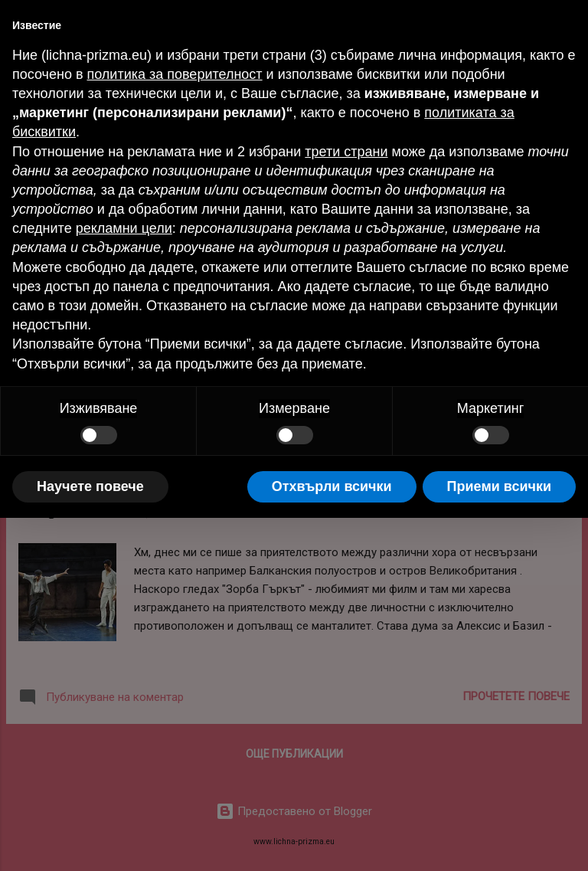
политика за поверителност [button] (174, 74)
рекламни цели (124, 228)
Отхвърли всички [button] (332, 486)
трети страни (346, 152)
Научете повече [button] (90, 486)
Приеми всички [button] (499, 486)
